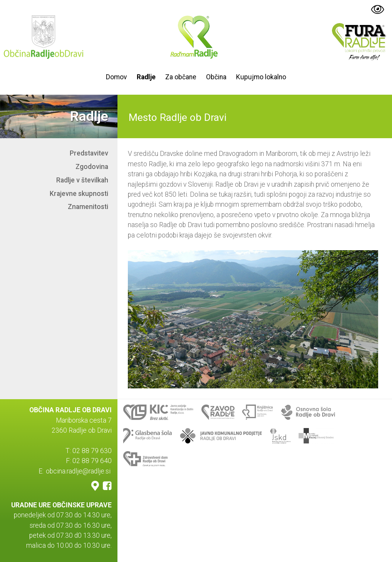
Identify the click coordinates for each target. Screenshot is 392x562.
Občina (216, 77)
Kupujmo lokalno (261, 77)
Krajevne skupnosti (79, 194)
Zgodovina (92, 167)
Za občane (181, 77)
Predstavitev (89, 153)
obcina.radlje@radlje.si (78, 471)
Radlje (146, 77)
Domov (116, 77)
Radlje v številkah (82, 180)
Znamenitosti (88, 207)
